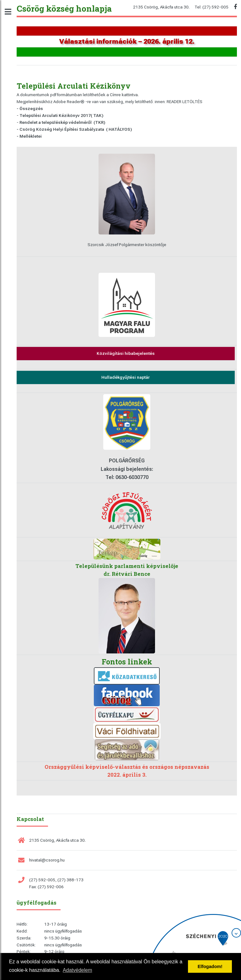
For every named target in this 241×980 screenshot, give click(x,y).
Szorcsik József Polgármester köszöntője (127, 245)
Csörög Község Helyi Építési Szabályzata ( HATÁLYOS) (76, 129)
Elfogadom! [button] (210, 966)
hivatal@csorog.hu (47, 860)
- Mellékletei (29, 136)
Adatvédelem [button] (77, 970)
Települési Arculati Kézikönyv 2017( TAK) (61, 116)
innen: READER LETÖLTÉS (179, 102)
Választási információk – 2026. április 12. (127, 41)
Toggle (11, 12)
